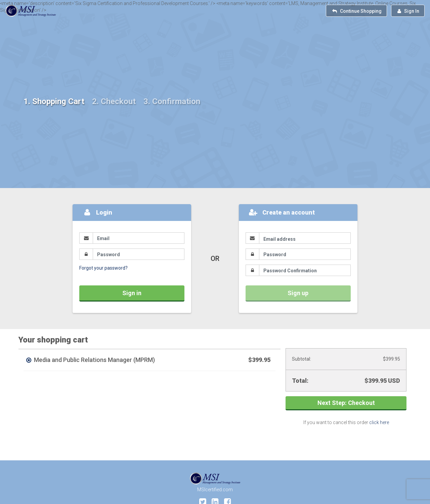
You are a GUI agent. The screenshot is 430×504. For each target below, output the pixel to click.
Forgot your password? (103, 268)
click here (379, 422)
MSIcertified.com (215, 490)
